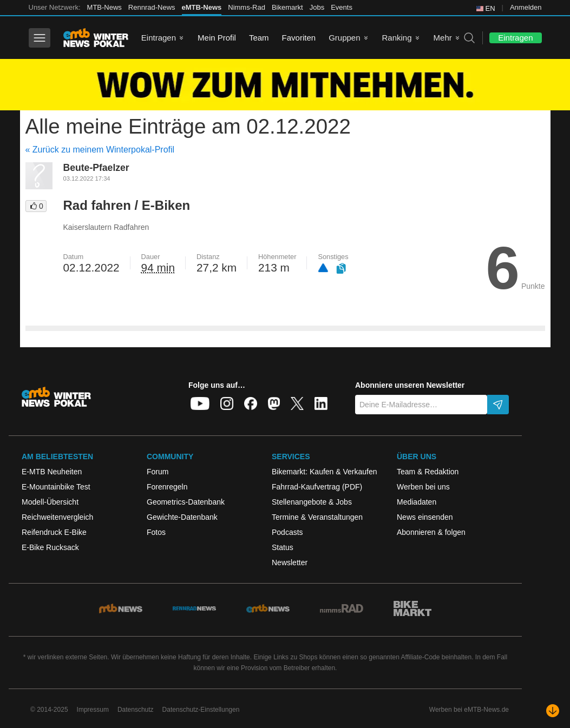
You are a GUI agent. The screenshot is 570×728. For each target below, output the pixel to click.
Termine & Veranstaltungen (317, 517)
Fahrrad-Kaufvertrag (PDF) (317, 487)
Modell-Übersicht (50, 502)
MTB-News (104, 7)
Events (342, 7)
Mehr (443, 38)
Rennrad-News (152, 7)
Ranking (397, 38)
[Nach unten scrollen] (553, 711)
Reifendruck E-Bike (54, 532)
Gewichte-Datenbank (182, 517)
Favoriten (299, 38)
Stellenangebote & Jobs (312, 502)
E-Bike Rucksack (50, 547)
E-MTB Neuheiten (52, 472)
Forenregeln (167, 487)
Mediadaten (417, 502)
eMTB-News (202, 7)
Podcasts (287, 532)
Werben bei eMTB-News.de (469, 710)
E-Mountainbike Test (56, 487)
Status (283, 547)
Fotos (156, 532)
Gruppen (344, 38)
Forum (158, 472)
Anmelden (526, 7)
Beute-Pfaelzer (96, 168)
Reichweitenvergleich (57, 517)
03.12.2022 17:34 (87, 178)
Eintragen (159, 38)
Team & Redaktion (428, 472)
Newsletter (290, 562)
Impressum (93, 710)
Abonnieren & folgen (431, 532)
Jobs (317, 7)
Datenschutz (136, 710)
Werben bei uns (423, 487)
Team (259, 38)
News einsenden (425, 517)
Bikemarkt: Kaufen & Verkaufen (325, 472)
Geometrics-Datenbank (186, 502)
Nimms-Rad (247, 7)
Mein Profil (217, 38)
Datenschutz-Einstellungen (201, 710)
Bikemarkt (287, 7)
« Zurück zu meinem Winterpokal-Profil (100, 150)
